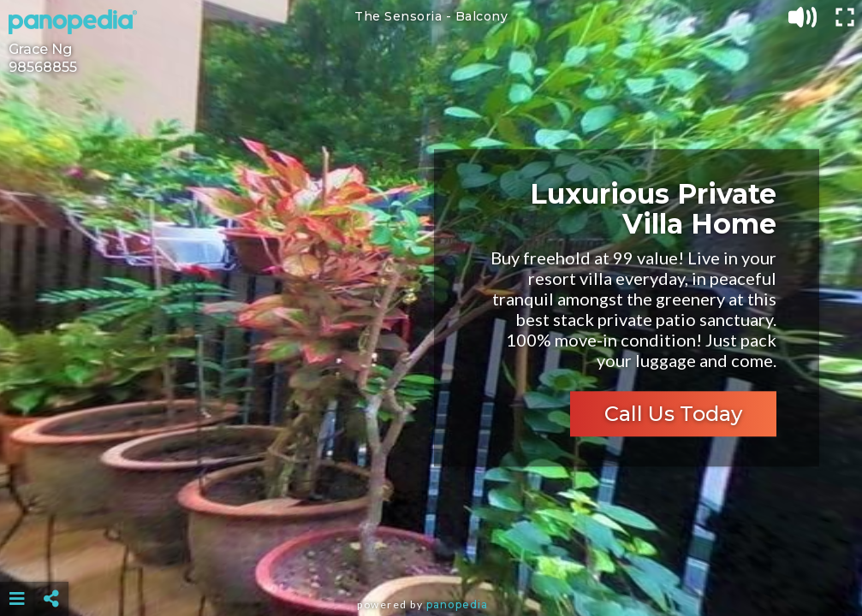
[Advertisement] (431, 556)
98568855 (43, 67)
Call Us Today (673, 415)
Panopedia (457, 604)
